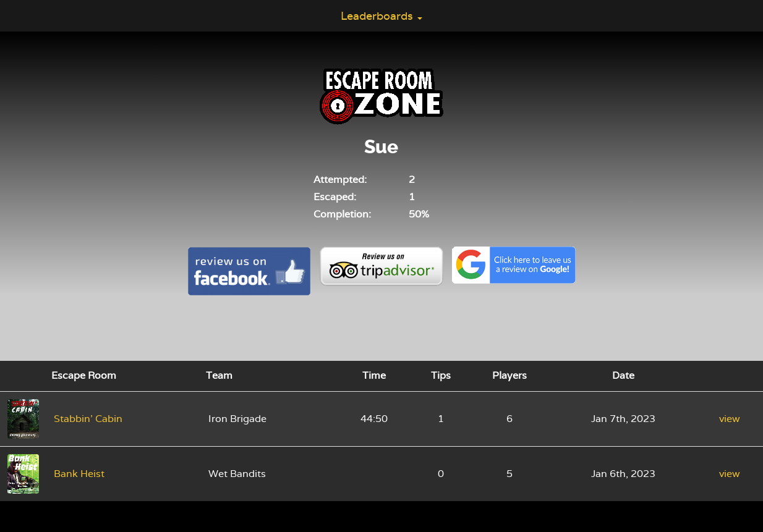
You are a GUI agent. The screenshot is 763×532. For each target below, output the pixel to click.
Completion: (342, 214)
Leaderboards (381, 16)
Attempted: (340, 179)
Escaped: (335, 197)
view (730, 419)
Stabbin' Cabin (88, 419)
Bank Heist (79, 474)
